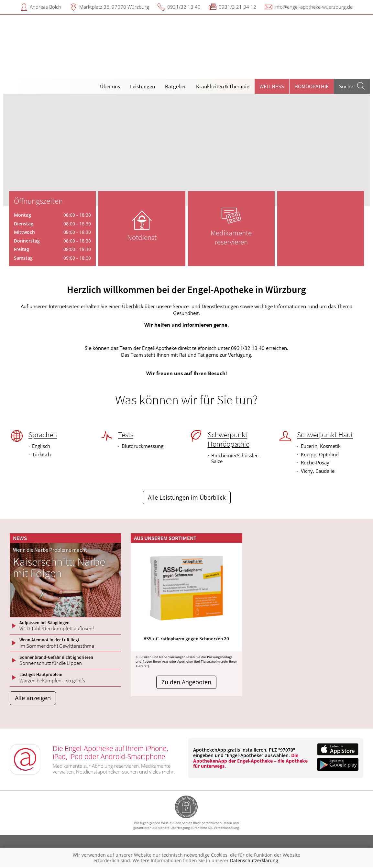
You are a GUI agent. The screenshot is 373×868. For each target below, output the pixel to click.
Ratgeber (176, 86)
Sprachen (43, 435)
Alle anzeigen (33, 698)
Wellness (272, 86)
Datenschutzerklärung (254, 860)
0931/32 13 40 (184, 7)
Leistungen (143, 86)
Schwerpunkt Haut (325, 435)
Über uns (110, 86)
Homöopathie (312, 86)
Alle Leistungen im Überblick (187, 497)
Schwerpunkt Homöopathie (229, 439)
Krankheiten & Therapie (223, 86)
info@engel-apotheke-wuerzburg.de (313, 7)
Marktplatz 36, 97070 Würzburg (114, 7)
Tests (126, 435)
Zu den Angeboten (186, 682)
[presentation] (12, 151)
